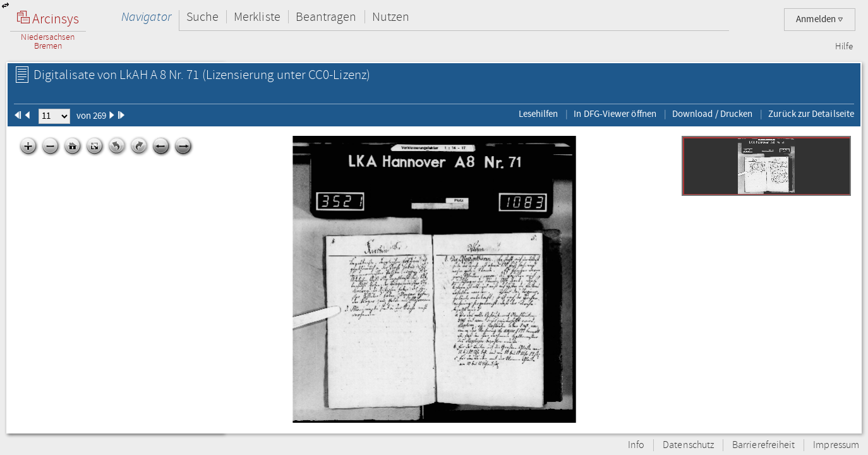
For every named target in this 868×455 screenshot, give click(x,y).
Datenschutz (688, 445)
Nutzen (391, 17)
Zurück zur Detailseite (811, 114)
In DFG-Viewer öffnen (615, 114)
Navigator (146, 17)
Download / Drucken (712, 114)
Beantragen (326, 17)
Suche (202, 17)
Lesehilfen (539, 114)
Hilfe (844, 47)
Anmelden (820, 19)
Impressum (836, 445)
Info (636, 445)
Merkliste (257, 17)
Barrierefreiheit (763, 445)
